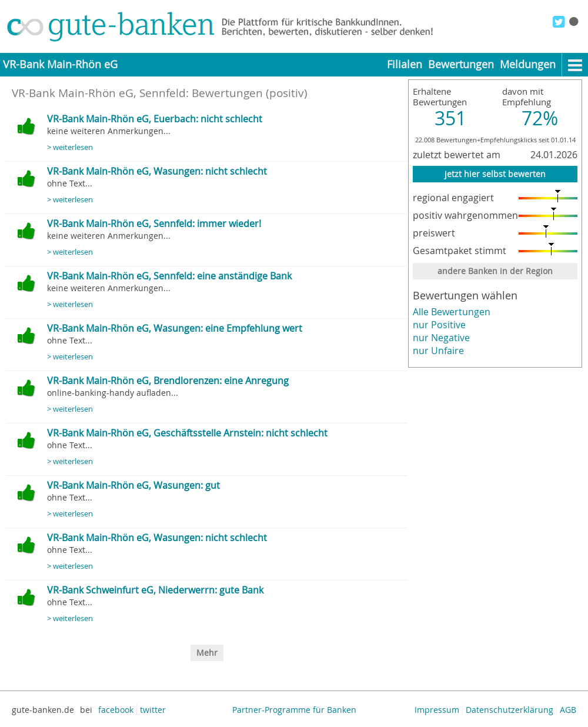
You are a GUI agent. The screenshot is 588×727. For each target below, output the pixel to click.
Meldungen (528, 64)
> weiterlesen (70, 147)
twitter (153, 710)
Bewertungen (461, 64)
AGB (568, 710)
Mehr (207, 653)
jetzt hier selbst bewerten (495, 174)
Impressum (437, 710)
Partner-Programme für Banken (294, 710)
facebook (116, 710)
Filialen (405, 64)
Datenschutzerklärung (510, 710)
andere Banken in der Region (495, 271)
